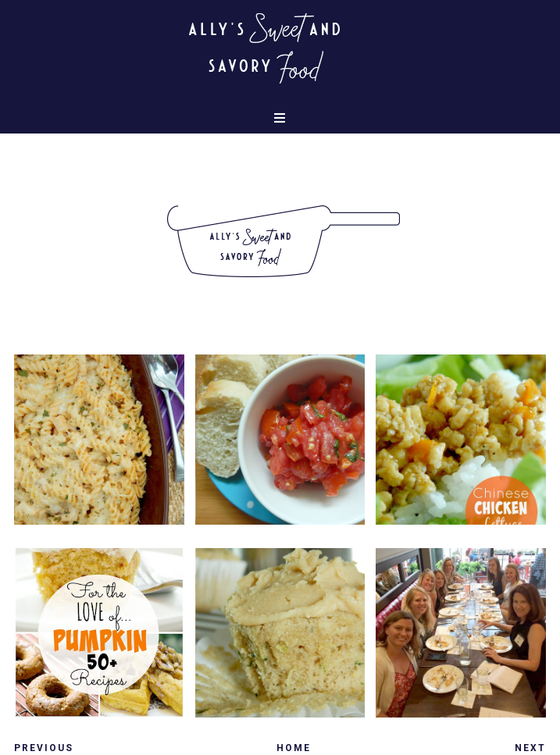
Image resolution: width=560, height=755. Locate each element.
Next (530, 748)
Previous (44, 748)
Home (294, 748)
